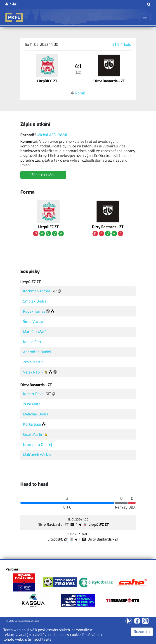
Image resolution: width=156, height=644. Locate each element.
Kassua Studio (32, 621)
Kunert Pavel (34, 394)
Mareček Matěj (35, 332)
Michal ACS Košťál (52, 135)
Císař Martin (33, 434)
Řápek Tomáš (34, 311)
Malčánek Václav (37, 455)
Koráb (80, 93)
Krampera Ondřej (38, 445)
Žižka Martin (33, 362)
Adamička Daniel (37, 352)
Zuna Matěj (32, 404)
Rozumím (142, 632)
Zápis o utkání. (43, 175)
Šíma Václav (33, 322)
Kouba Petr (32, 342)
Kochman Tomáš (37, 291)
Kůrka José (32, 424)
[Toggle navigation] (145, 17)
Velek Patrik (33, 372)
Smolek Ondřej (35, 301)
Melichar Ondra (36, 414)
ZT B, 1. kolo (122, 45)
